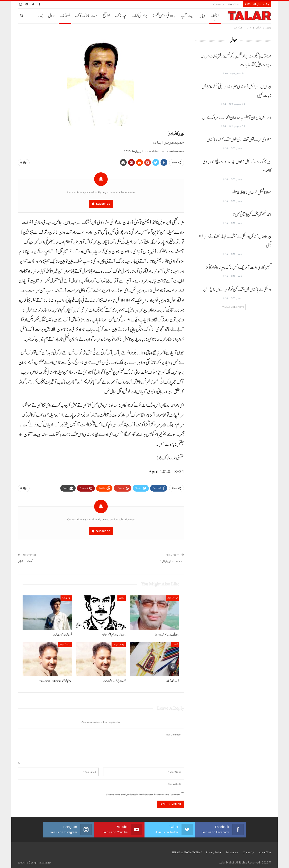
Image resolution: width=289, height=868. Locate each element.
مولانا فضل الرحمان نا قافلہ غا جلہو (251, 193)
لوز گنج (106, 16)
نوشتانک (65, 16)
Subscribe (103, 203)
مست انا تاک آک (86, 16)
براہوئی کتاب (139, 16)
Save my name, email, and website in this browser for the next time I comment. (143, 793)
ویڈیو (202, 16)
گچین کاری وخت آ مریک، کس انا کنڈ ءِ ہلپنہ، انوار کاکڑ (238, 268)
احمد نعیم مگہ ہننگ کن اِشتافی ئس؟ (252, 215)
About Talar (233, 4)
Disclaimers (232, 851)
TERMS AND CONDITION (187, 851)
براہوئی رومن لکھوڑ (164, 16)
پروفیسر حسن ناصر (119, 643)
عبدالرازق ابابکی (173, 596)
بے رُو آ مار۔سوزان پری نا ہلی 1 (172, 560)
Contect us (219, 4)
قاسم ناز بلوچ (66, 596)
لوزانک (215, 16)
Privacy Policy (214, 851)
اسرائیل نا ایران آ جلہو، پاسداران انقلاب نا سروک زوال (237, 118)
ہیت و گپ (187, 16)
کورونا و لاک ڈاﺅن (25, 560)
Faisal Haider (45, 861)
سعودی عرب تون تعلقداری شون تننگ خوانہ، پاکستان (239, 140)
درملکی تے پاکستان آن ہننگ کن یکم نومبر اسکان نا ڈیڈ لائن (237, 290)
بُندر (40, 16)
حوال (51, 16)
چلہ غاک (121, 16)
